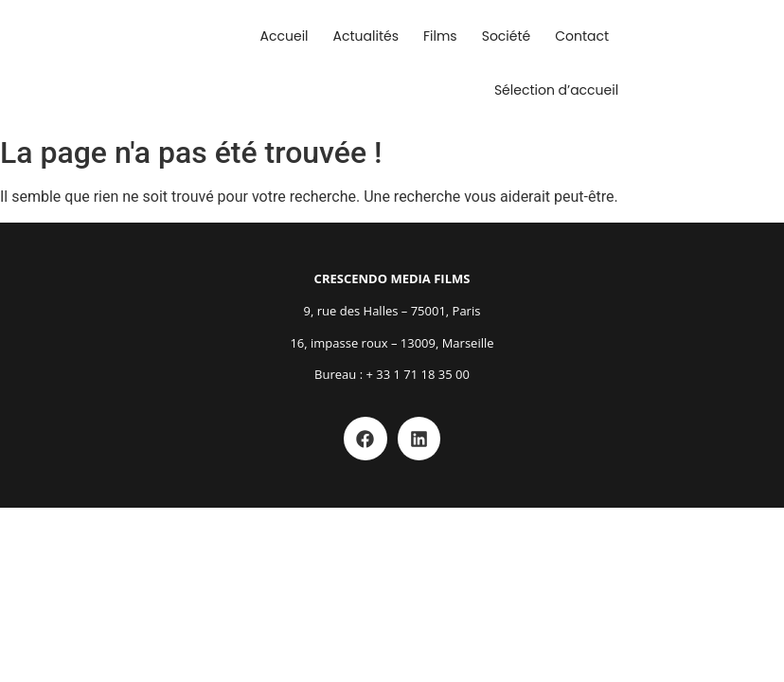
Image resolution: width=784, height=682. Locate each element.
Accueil (285, 36)
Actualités (366, 36)
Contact (582, 36)
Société (507, 36)
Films (440, 36)
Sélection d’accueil (556, 90)
